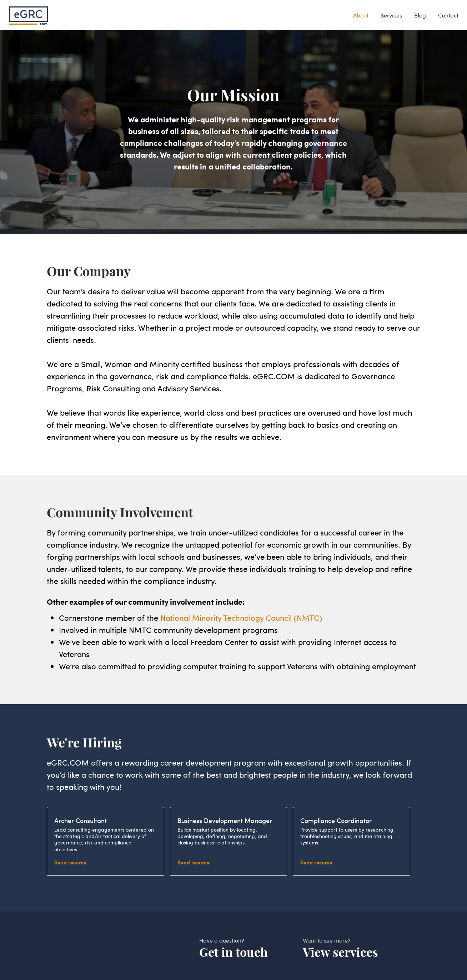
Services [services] (391, 15)
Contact (448, 15)
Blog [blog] (420, 15)
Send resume (70, 862)
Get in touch (233, 952)
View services (340, 952)
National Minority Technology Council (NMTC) (241, 618)
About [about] (361, 15)
